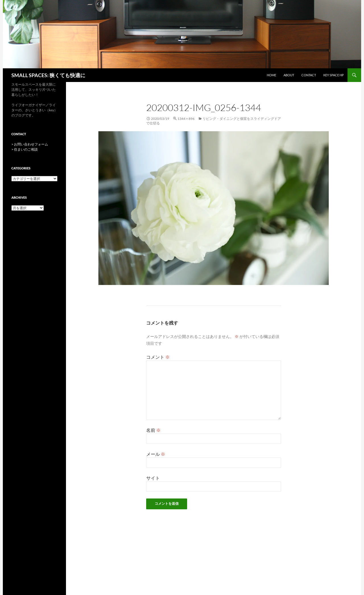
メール (156, 454)
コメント (158, 357)
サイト (153, 478)
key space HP (334, 75)
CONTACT (309, 75)
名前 (153, 430)
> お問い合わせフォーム (30, 144)
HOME (271, 75)
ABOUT (289, 75)
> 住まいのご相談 (25, 149)
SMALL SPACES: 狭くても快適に (48, 75)
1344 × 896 (186, 119)
